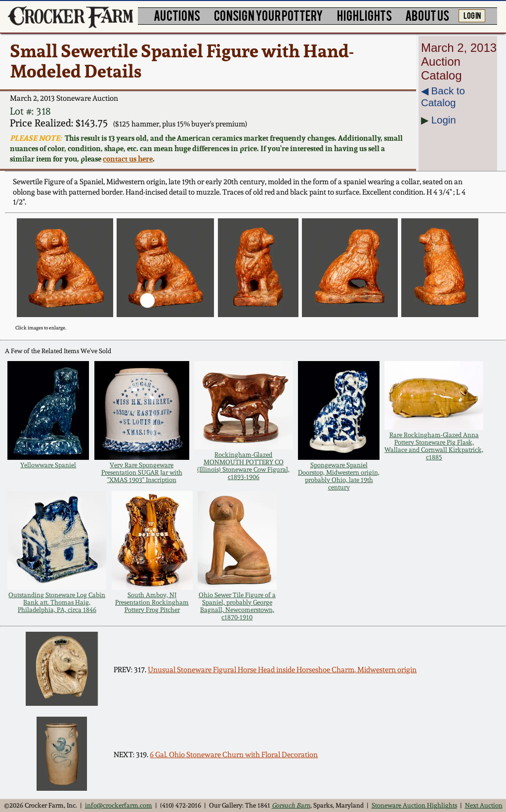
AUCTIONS (177, 15)
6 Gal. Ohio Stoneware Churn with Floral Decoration (234, 755)
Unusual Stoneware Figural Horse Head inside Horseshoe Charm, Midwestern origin (282, 670)
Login (444, 120)
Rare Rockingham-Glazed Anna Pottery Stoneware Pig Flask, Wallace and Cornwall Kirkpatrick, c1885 (434, 446)
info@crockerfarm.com (119, 805)
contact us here (128, 159)
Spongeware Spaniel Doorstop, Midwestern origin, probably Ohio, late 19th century (339, 476)
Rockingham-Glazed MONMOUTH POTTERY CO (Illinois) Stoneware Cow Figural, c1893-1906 (243, 466)
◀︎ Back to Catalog (443, 97)
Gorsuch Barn (291, 805)
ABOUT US (427, 15)
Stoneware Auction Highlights (414, 805)
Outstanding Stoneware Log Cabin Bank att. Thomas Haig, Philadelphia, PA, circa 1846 (57, 602)
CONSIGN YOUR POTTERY (269, 15)
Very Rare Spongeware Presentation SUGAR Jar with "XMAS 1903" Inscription (142, 472)
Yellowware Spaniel (48, 465)
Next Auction (484, 805)
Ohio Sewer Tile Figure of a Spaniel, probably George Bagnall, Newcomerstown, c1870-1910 (237, 606)
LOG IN (472, 15)
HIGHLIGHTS (364, 15)
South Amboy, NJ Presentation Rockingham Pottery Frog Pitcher (152, 602)
